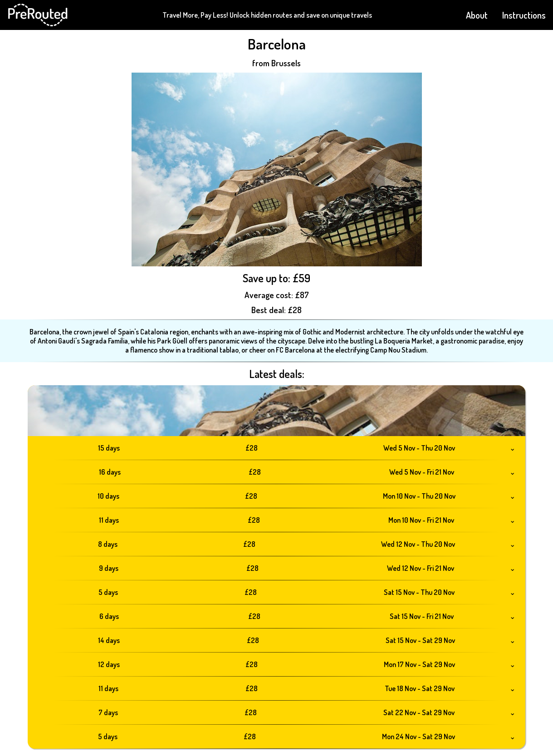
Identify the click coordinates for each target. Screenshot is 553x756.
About (477, 15)
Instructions (524, 15)
